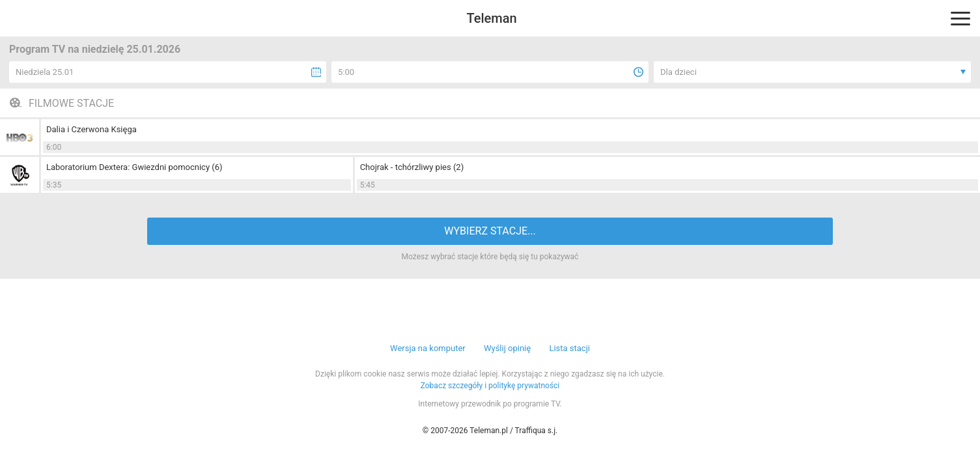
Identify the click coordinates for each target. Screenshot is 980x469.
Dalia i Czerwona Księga (91, 129)
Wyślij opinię (507, 348)
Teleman (491, 18)
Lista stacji (569, 348)
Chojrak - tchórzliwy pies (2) (412, 167)
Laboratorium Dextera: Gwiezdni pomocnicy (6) (134, 167)
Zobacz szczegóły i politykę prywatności (490, 386)
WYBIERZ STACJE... (490, 231)
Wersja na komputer (428, 348)
